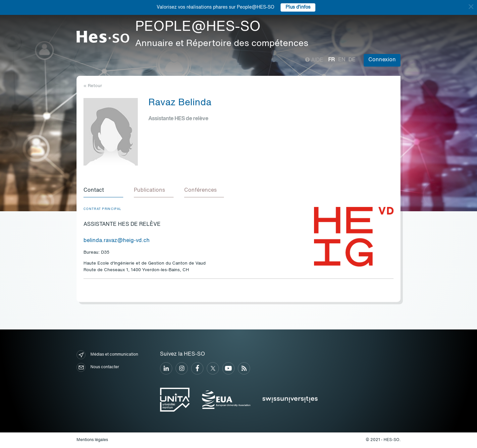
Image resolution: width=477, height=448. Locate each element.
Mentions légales (92, 440)
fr (332, 60)
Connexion (382, 60)
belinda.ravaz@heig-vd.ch (117, 241)
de (352, 60)
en (342, 60)
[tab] (103, 191)
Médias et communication (107, 355)
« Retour (93, 86)
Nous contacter (98, 367)
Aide (314, 60)
